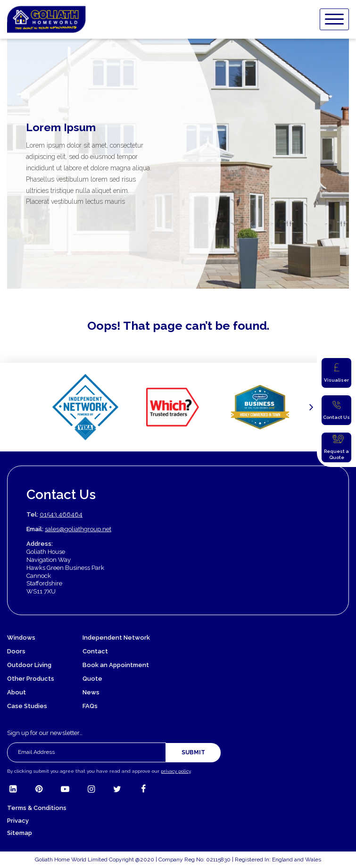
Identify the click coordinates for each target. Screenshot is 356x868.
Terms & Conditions (37, 808)
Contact (95, 651)
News (91, 692)
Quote (92, 679)
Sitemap (20, 833)
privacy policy (176, 771)
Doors (16, 651)
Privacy (18, 821)
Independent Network (116, 638)
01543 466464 (61, 514)
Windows (21, 638)
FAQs (90, 706)
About (17, 692)
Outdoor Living (29, 665)
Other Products (31, 679)
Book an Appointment (116, 665)
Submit (193, 752)
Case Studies (27, 706)
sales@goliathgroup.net (78, 529)
